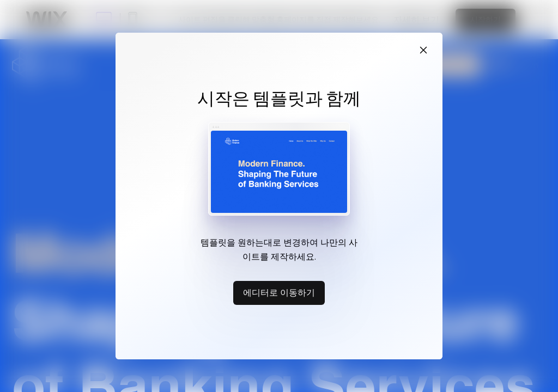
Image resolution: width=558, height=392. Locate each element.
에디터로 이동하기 (279, 292)
